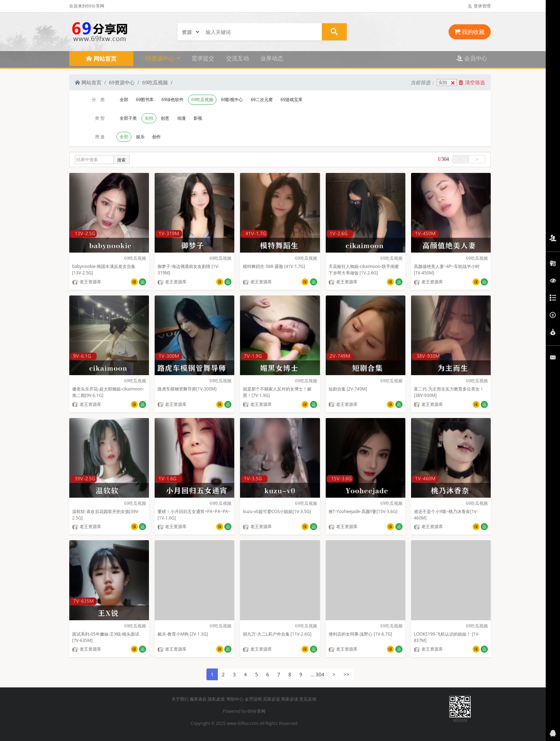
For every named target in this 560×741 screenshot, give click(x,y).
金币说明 (253, 699)
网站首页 (88, 82)
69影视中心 (232, 100)
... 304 (317, 674)
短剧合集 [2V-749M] (348, 389)
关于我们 (180, 699)
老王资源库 (87, 282)
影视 (198, 118)
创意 (165, 118)
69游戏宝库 (292, 100)
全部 (124, 100)
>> (346, 674)
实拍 (447, 83)
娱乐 (140, 137)
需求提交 (203, 58)
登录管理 (479, 6)
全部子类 (128, 118)
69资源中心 (122, 82)
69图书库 (145, 100)
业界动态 (272, 58)
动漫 (181, 118)
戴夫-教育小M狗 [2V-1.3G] (183, 634)
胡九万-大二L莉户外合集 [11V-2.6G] (277, 634)
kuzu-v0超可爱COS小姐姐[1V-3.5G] (277, 511)
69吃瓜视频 (155, 82)
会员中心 (472, 58)
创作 (156, 137)
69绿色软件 (172, 100)
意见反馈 (308, 699)
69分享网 (256, 711)
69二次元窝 (262, 100)
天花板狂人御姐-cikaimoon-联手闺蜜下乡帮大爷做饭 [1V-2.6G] (364, 270)
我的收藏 (470, 32)
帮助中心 (235, 699)
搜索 (121, 160)
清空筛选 (472, 82)
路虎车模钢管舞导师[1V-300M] (187, 389)
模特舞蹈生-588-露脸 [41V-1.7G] (274, 266)
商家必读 (290, 699)
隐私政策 (216, 699)
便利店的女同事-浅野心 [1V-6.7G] (360, 634)
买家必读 (271, 699)
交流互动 (237, 58)
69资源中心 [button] (160, 58)
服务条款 (198, 699)
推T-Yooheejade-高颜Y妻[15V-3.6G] (363, 511)
